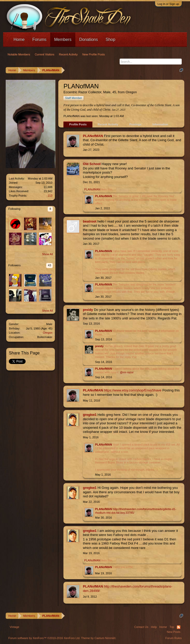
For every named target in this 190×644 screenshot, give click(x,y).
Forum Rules (174, 638)
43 (49, 265)
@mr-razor (127, 372)
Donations (89, 40)
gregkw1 (90, 415)
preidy (88, 310)
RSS (179, 627)
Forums (39, 40)
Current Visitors (45, 54)
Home (19, 40)
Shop (110, 40)
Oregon (48, 333)
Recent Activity (108, 124)
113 (50, 196)
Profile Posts (78, 124)
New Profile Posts (94, 54)
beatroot (90, 221)
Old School (92, 164)
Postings (135, 124)
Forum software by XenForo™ (44, 638)
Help (154, 627)
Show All (47, 254)
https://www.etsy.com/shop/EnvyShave (133, 390)
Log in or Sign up (168, 4)
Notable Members (19, 54)
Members (63, 40)
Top (172, 627)
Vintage (14, 627)
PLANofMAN (93, 136)
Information (160, 124)
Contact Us (141, 627)
